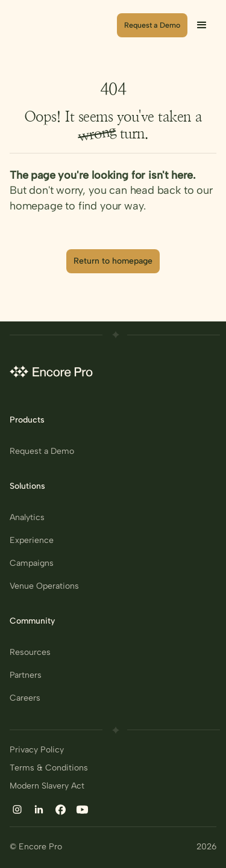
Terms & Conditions (49, 768)
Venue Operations (44, 586)
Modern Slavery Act (47, 786)
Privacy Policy (37, 750)
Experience (32, 541)
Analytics (27, 518)
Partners (26, 675)
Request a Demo (42, 451)
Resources (30, 653)
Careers (25, 698)
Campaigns (32, 563)
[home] (63, 25)
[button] (202, 25)
